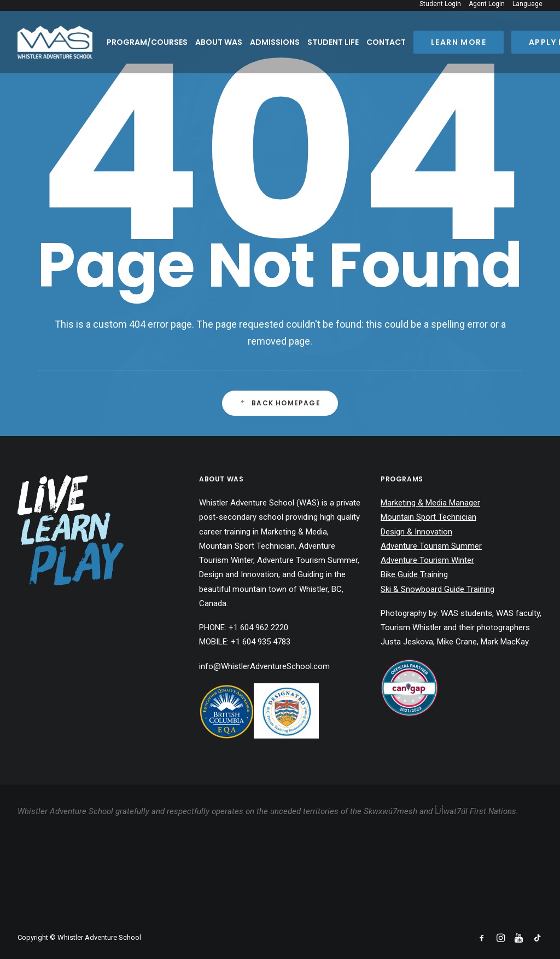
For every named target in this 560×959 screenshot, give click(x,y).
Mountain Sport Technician (428, 517)
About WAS (219, 42)
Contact (386, 42)
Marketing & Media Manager (430, 503)
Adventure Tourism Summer (431, 546)
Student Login (440, 4)
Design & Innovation (416, 532)
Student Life (333, 42)
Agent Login (487, 4)
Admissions (275, 42)
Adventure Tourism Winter (427, 560)
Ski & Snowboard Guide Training (437, 589)
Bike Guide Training (414, 574)
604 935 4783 (266, 642)
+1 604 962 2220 (258, 627)
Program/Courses (147, 42)
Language (527, 4)
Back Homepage (280, 403)
